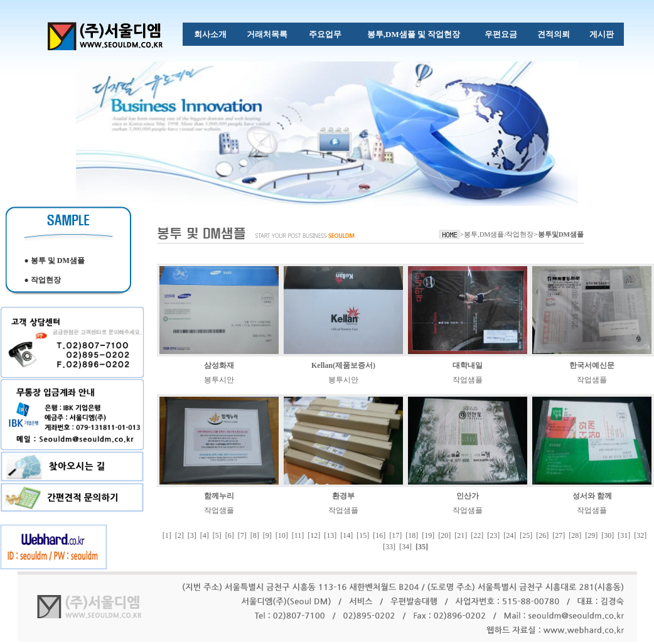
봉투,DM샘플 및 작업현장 (414, 34)
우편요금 (501, 34)
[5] (217, 535)
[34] (405, 547)
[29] (591, 535)
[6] (230, 535)
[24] (510, 535)
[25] (526, 535)
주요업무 (325, 34)
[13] (330, 535)
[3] (192, 535)
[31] (624, 535)
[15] (363, 535)
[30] (608, 535)
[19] (428, 535)
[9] (267, 535)
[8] (255, 535)
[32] (640, 535)
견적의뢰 (554, 34)
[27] (559, 535)
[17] (395, 535)
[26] (542, 535)
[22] (477, 535)
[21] (461, 535)
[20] (444, 535)
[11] (298, 535)
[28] (575, 535)
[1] (167, 535)
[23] (493, 535)
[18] (412, 535)
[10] (282, 535)
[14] (346, 535)
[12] (314, 535)
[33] (389, 547)
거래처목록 (267, 34)
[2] (180, 535)
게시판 (602, 34)
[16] (379, 535)
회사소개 (210, 34)
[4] (205, 535)
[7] (242, 535)
